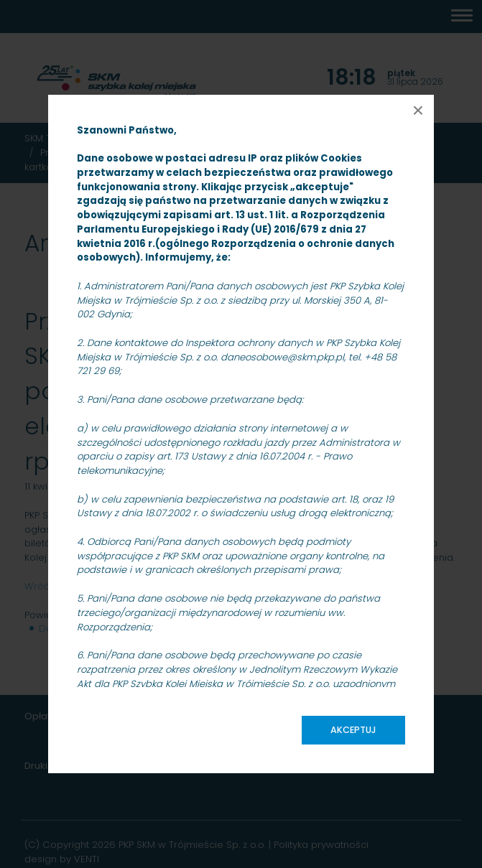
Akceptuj (353, 730)
